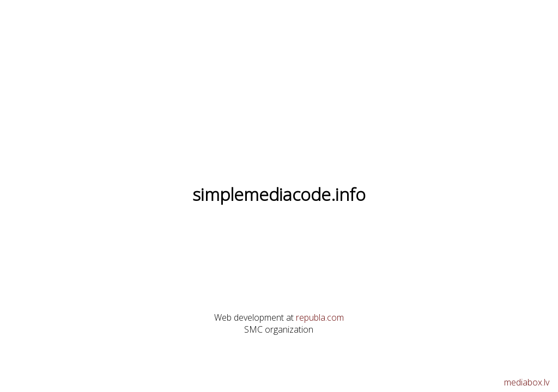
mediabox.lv (527, 382)
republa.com (320, 317)
